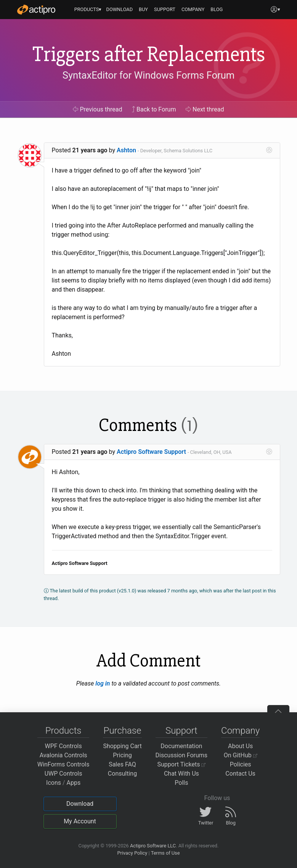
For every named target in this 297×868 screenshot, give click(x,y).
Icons (54, 783)
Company (240, 731)
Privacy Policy (132, 853)
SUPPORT (165, 9)
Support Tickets (182, 764)
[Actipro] (36, 10)
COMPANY (193, 9)
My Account (80, 821)
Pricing (122, 755)
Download (80, 804)
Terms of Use (165, 853)
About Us (240, 746)
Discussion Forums (182, 755)
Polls (181, 783)
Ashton (126, 150)
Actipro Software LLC (153, 846)
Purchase (123, 731)
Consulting (122, 774)
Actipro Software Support (151, 452)
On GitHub (241, 755)
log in (103, 683)
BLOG (217, 9)
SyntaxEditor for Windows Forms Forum (148, 75)
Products (63, 731)
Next (205, 109)
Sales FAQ (122, 764)
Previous (97, 109)
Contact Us (240, 774)
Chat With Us (181, 774)
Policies (241, 764)
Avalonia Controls (63, 755)
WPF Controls (63, 746)
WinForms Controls (63, 764)
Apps (74, 783)
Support (181, 731)
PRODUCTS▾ (88, 9)
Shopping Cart (122, 746)
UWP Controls (63, 774)
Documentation (181, 746)
